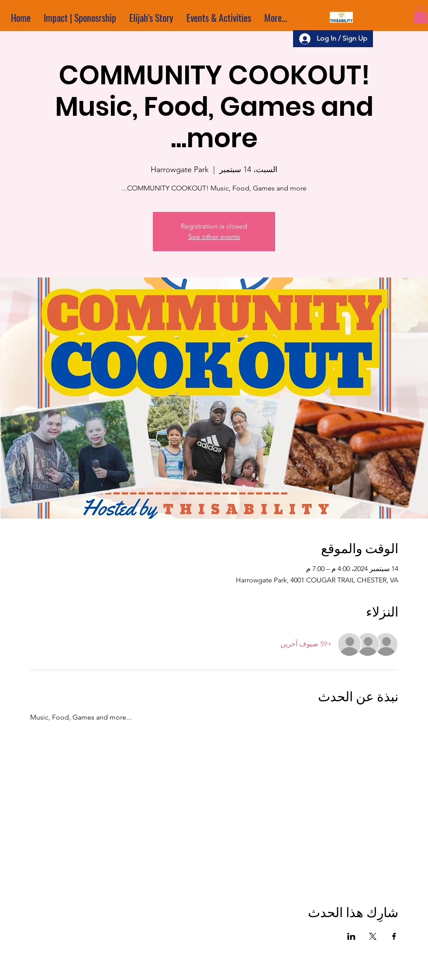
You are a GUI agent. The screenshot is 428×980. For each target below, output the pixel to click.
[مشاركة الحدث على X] (373, 936)
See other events (214, 237)
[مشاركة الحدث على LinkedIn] (351, 936)
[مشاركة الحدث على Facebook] (394, 936)
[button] (421, 15)
